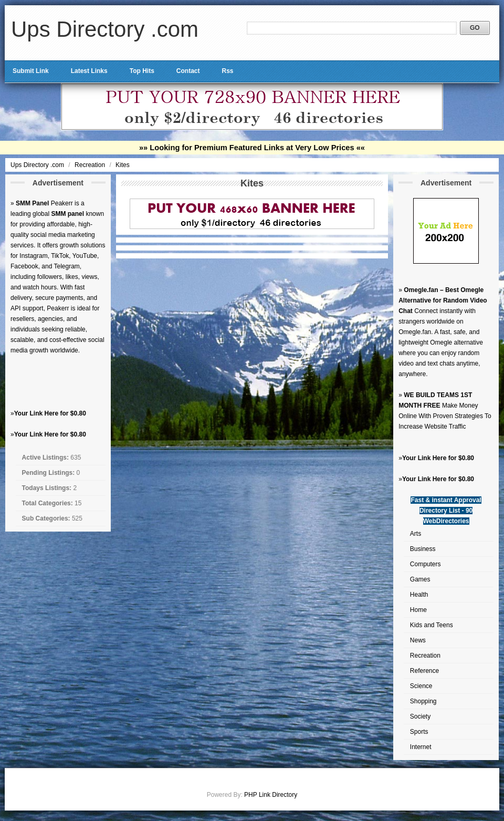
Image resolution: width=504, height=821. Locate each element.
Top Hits (142, 71)
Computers (426, 564)
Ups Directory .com (105, 29)
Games (420, 579)
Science (421, 686)
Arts (416, 534)
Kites (123, 165)
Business (423, 549)
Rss (227, 71)
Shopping (423, 701)
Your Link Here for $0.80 (50, 413)
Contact (188, 71)
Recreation (91, 165)
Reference (424, 671)
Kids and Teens (432, 625)
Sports (419, 732)
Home (418, 610)
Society (420, 716)
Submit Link (31, 71)
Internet (421, 747)
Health (419, 595)
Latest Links (89, 71)
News (418, 640)
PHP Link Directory (271, 795)
